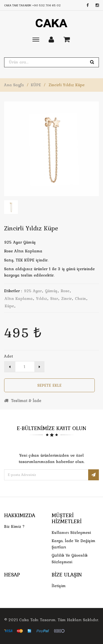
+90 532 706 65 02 (46, 5)
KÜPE (36, 85)
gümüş (51, 291)
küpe (9, 306)
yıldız (41, 299)
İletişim (59, 586)
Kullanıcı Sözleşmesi (71, 533)
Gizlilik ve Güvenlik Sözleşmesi (70, 558)
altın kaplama (19, 299)
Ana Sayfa (14, 85)
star (54, 299)
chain (80, 299)
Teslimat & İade (23, 401)
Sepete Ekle (49, 385)
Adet (9, 356)
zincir (66, 299)
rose (65, 291)
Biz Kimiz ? (14, 526)
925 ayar (33, 291)
